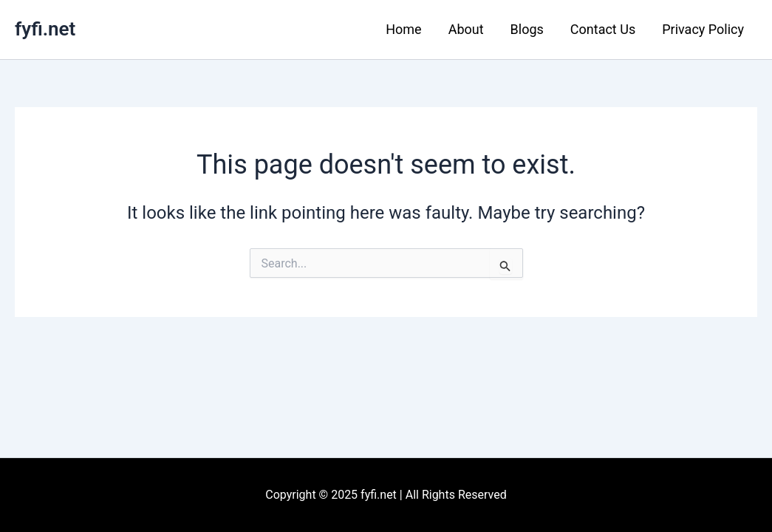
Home (403, 29)
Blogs (527, 29)
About (466, 29)
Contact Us (603, 29)
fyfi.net (45, 29)
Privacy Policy (703, 29)
